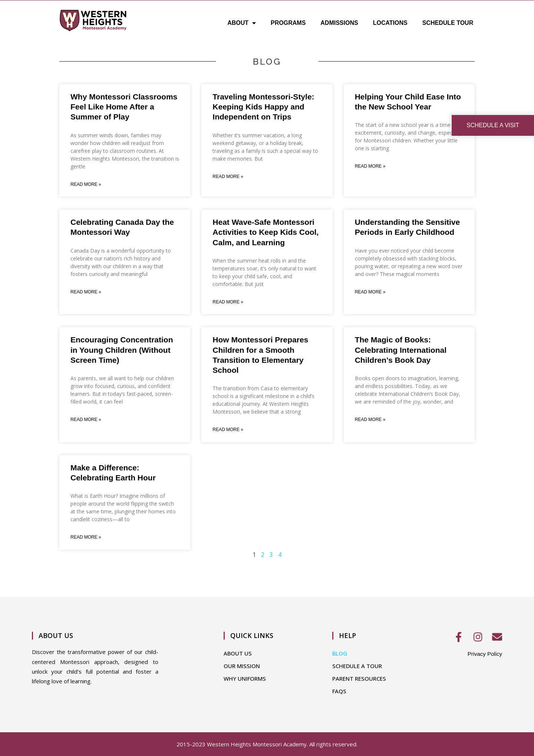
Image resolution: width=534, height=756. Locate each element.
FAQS (339, 691)
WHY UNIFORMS (245, 678)
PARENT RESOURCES (359, 678)
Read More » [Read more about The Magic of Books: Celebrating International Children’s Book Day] (370, 421)
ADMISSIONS (339, 23)
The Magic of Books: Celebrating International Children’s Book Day (401, 351)
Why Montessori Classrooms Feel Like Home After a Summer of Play (124, 107)
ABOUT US (238, 653)
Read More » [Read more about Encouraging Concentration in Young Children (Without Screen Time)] (86, 421)
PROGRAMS (288, 23)
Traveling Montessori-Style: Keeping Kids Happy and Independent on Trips (263, 107)
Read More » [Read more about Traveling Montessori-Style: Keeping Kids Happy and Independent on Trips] (228, 177)
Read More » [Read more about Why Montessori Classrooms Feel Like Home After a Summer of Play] (86, 185)
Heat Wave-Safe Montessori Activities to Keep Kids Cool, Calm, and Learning (266, 233)
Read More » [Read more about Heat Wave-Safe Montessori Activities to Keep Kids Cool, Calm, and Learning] (228, 303)
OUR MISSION (242, 666)
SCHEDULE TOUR (448, 23)
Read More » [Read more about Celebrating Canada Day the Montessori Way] (86, 293)
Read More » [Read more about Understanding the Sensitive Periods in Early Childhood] (370, 293)
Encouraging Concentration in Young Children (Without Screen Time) (122, 351)
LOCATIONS (390, 23)
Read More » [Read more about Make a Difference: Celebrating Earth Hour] (86, 539)
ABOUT (242, 23)
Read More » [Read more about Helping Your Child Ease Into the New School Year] (370, 167)
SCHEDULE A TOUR (357, 666)
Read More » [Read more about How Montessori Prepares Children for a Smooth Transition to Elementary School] (228, 431)
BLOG (340, 653)
